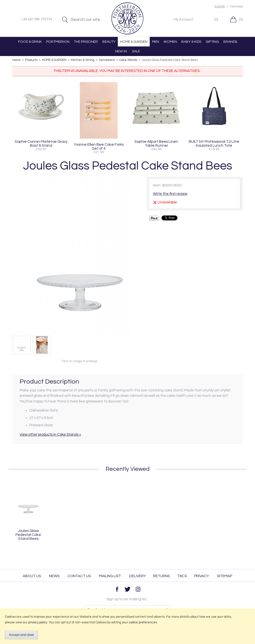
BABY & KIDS (191, 42)
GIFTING (212, 42)
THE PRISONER (86, 42)
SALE (136, 51)
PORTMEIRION (58, 42)
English (220, 7)
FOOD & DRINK (30, 42)
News (54, 576)
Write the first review (170, 194)
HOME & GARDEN (134, 42)
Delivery (137, 576)
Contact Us (79, 576)
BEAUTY (109, 42)
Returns (161, 576)
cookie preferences (143, 622)
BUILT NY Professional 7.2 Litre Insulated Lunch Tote (214, 143)
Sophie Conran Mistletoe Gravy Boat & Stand (41, 143)
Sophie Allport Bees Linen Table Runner (156, 143)
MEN (155, 42)
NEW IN (121, 51)
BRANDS (230, 42)
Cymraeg (236, 7)
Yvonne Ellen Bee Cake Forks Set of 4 (99, 146)
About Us (32, 576)
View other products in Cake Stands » (50, 435)
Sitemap (225, 576)
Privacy (201, 576)
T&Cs (182, 576)
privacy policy (38, 622)
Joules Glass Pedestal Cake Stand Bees (28, 535)
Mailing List (110, 576)
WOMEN (170, 42)
